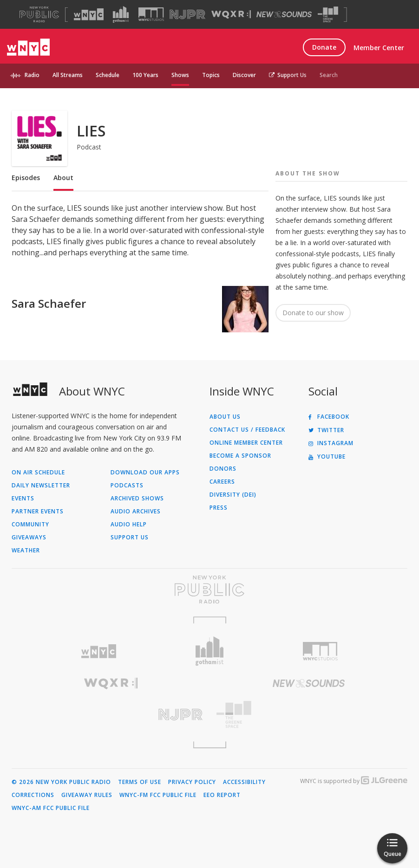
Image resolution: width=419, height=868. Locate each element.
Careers (222, 482)
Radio (32, 75)
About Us (225, 417)
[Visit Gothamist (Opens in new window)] (121, 14)
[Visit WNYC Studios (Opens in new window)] (151, 14)
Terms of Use (140, 782)
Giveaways (29, 538)
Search (329, 75)
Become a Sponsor (240, 456)
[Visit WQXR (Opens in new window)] (231, 15)
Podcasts (127, 486)
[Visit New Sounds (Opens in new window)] (284, 14)
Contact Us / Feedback (247, 430)
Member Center (379, 48)
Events (23, 499)
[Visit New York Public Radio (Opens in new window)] (209, 589)
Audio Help (129, 525)
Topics (211, 75)
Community (30, 525)
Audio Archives (136, 512)
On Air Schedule (38, 473)
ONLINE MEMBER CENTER (246, 443)
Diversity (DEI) (233, 495)
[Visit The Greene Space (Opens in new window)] (328, 15)
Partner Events (38, 512)
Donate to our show (313, 313)
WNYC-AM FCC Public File (51, 808)
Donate (324, 47)
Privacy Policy (192, 782)
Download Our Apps (145, 473)
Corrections (33, 795)
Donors (223, 469)
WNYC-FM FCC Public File (158, 795)
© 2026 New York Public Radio (61, 782)
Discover (244, 75)
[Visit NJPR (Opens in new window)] (187, 15)
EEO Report (222, 795)
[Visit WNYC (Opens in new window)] (89, 14)
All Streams (68, 75)
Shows (180, 75)
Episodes (26, 178)
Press (219, 508)
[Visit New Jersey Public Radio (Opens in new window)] (111, 715)
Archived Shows (137, 499)
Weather (26, 551)
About (63, 178)
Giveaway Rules (87, 795)
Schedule (108, 75)
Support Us (288, 75)
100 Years (145, 75)
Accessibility (244, 782)
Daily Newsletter (41, 486)
